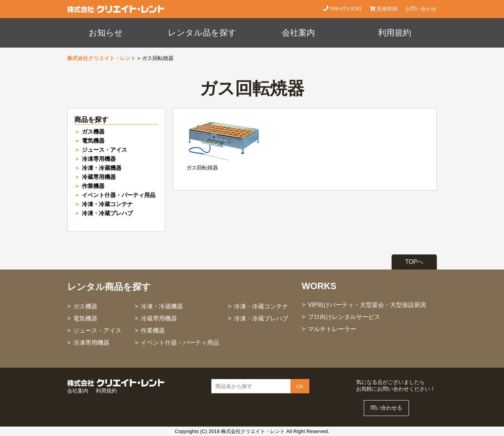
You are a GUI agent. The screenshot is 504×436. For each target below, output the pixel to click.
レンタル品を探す (202, 33)
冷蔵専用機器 (99, 177)
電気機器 (93, 141)
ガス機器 (93, 132)
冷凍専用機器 (99, 159)
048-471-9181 (345, 8)
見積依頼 (383, 9)
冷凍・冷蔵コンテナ (107, 204)
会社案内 (298, 33)
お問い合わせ (421, 9)
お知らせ (106, 33)
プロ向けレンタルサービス (344, 317)
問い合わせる (386, 408)
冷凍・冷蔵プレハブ (107, 213)
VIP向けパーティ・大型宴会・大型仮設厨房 (367, 305)
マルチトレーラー (332, 329)
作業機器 (93, 186)
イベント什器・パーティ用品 (119, 195)
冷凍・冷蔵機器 (102, 168)
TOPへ (414, 262)
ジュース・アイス (104, 150)
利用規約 (395, 33)
